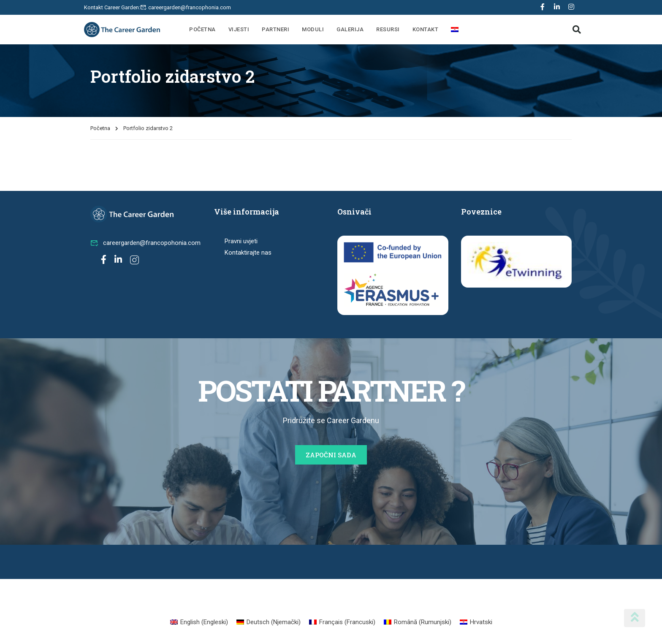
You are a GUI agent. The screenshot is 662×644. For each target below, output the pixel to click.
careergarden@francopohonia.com (145, 243)
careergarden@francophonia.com (190, 7)
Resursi (388, 29)
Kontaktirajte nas (248, 253)
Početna (202, 29)
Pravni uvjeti (241, 241)
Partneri (275, 29)
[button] (577, 30)
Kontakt (426, 29)
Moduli (313, 29)
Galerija (350, 29)
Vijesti (239, 29)
